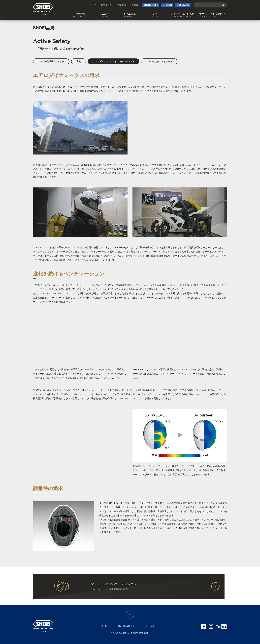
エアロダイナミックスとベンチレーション (114, 61)
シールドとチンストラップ (159, 61)
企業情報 (122, 5)
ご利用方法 (106, 626)
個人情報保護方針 (126, 626)
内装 (79, 61)
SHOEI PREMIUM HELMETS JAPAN (43, 9)
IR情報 (135, 5)
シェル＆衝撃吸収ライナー (51, 61)
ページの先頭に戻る (130, 615)
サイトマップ (148, 626)
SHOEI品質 (44, 28)
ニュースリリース (103, 5)
